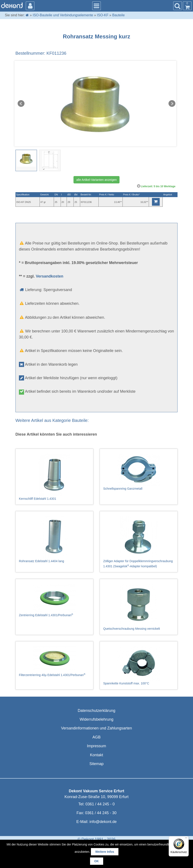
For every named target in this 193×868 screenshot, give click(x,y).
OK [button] (97, 861)
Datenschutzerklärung (96, 711)
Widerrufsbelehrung (96, 719)
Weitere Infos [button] (105, 852)
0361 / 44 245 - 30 (101, 813)
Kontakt (96, 755)
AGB (96, 737)
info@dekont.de (103, 822)
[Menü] (186, 839)
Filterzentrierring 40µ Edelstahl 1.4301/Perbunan (54, 661)
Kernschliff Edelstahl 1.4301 (54, 477)
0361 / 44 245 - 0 (100, 804)
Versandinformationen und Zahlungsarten (96, 728)
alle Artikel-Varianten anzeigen (96, 180)
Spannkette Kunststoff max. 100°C (139, 665)
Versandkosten (49, 276)
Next (172, 104)
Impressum (96, 746)
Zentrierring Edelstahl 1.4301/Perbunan (54, 600)
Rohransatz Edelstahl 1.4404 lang (54, 539)
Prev (21, 104)
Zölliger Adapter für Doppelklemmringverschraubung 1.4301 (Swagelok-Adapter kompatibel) (139, 542)
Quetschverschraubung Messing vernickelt (139, 607)
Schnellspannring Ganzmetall (139, 472)
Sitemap (96, 764)
